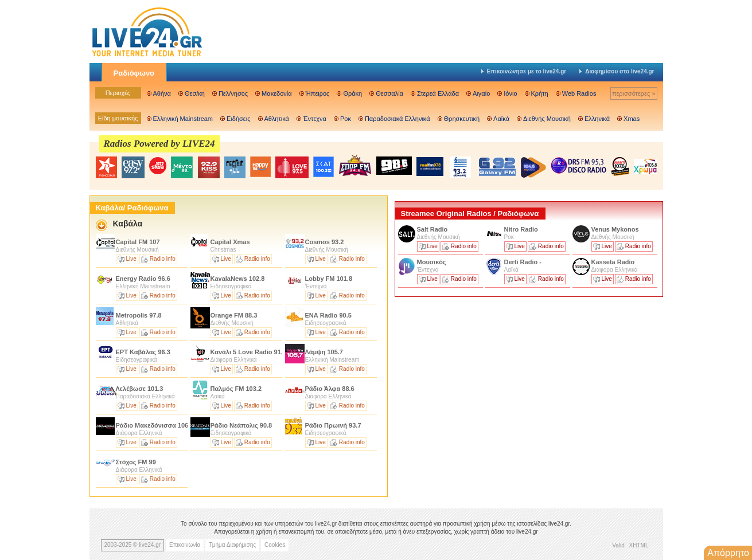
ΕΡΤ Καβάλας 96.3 (143, 352)
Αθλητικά (277, 119)
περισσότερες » (634, 93)
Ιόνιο (510, 93)
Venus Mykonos (616, 229)
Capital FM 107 (138, 242)
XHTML (639, 545)
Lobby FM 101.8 (329, 279)
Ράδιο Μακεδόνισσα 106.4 (155, 425)
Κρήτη (540, 93)
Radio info (163, 259)
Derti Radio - (523, 262)
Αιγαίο (481, 93)
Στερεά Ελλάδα (438, 93)
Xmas (632, 119)
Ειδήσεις (238, 119)
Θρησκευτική (462, 119)
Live (131, 259)
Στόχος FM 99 (136, 462)
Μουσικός (432, 262)
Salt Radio (433, 229)
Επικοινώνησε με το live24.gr (524, 71)
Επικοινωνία (185, 545)
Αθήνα (162, 93)
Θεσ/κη (195, 93)
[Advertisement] (481, 380)
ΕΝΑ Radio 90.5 (328, 315)
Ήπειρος (318, 93)
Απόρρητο (728, 553)
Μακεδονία (276, 93)
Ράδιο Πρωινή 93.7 (333, 425)
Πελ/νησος (233, 93)
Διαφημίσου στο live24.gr (617, 71)
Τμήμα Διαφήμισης (232, 545)
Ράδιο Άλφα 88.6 (330, 389)
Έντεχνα (315, 119)
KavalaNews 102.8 (238, 279)
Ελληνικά (597, 119)
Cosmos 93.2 (325, 242)
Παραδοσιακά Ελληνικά (398, 119)
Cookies (275, 545)
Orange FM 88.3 (234, 315)
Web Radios (579, 93)
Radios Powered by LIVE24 (159, 144)
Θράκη (352, 93)
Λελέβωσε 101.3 (140, 389)
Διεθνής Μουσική (547, 119)
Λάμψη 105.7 (324, 352)
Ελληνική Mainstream (183, 119)
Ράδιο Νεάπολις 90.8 (241, 425)
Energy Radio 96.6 (143, 279)
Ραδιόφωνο (134, 73)
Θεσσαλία (389, 93)
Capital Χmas (231, 242)
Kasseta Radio (614, 262)
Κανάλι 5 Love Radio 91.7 (249, 352)
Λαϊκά (501, 119)
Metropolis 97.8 (139, 315)
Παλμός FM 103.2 (236, 389)
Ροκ (346, 119)
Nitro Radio (521, 229)
